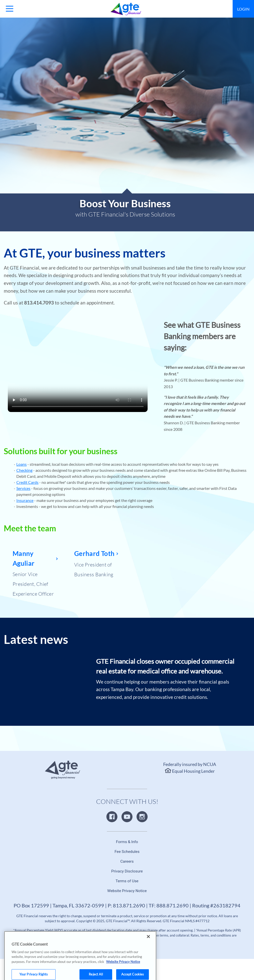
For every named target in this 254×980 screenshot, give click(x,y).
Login (243, 9)
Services (23, 488)
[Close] (148, 943)
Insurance (25, 500)
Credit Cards (27, 482)
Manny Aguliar (24, 558)
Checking (24, 470)
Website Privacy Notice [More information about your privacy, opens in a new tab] (123, 968)
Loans (22, 464)
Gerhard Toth (94, 553)
